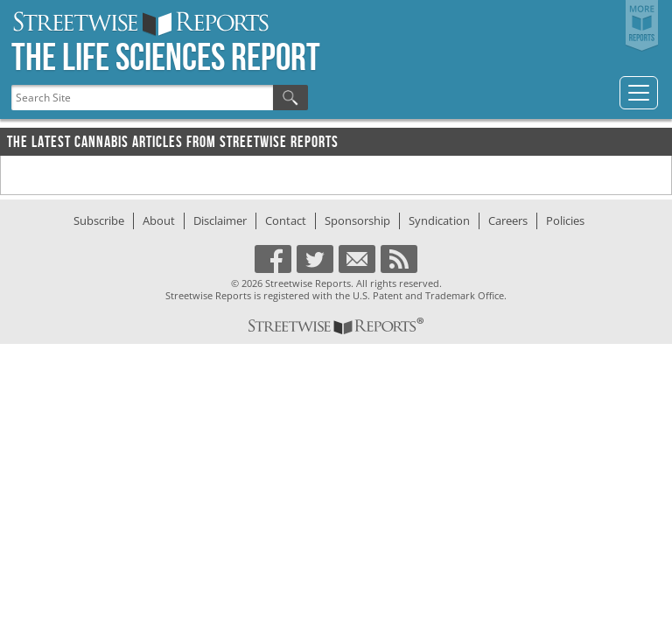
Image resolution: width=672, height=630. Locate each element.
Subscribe (99, 220)
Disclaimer (220, 220)
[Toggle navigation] (639, 93)
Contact (286, 220)
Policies (565, 220)
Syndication (439, 220)
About (159, 220)
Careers (508, 220)
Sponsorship (357, 220)
